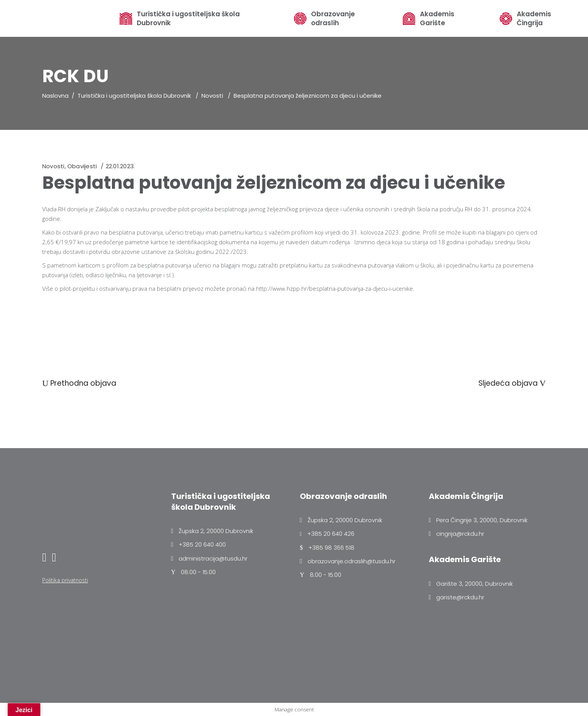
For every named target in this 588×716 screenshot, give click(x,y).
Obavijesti (82, 166)
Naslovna (55, 96)
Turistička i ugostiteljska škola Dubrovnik (188, 19)
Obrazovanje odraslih (333, 19)
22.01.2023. (120, 166)
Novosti (212, 96)
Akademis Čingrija (534, 19)
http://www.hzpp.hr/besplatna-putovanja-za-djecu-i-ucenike (334, 288)
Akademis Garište (437, 19)
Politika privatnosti (65, 580)
